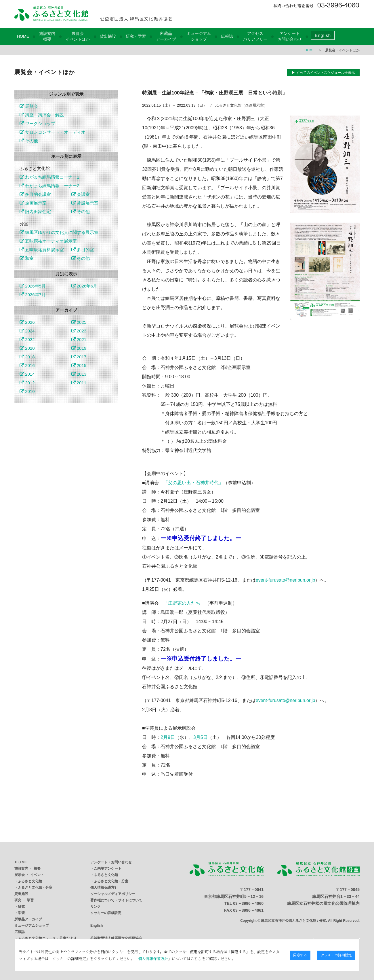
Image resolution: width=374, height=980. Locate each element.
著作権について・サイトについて (116, 900)
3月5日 (201, 737)
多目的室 (83, 250)
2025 (79, 322)
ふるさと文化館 (30, 881)
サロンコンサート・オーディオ (53, 132)
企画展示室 (33, 203)
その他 (29, 141)
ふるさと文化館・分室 (35, 888)
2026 (27, 322)
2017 (79, 357)
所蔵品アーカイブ (28, 919)
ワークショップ (37, 123)
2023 (79, 331)
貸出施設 (108, 36)
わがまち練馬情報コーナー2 (49, 186)
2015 (79, 365)
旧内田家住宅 (35, 212)
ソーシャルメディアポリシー (113, 894)
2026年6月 (84, 286)
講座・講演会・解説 (42, 115)
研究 (21, 907)
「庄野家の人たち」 (184, 603)
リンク (96, 907)
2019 (79, 348)
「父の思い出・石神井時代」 (193, 483)
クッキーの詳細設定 (106, 913)
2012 (27, 383)
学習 (21, 913)
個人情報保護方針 (104, 888)
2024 (27, 331)
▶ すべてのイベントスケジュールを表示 (323, 73)
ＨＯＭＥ (21, 862)
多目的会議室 (35, 194)
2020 (27, 348)
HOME (23, 36)
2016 (27, 365)
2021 (79, 339)
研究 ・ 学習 (24, 900)
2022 (27, 339)
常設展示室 (85, 203)
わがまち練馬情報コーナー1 (49, 177)
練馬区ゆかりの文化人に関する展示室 (59, 232)
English (323, 35)
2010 (27, 391)
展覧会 (29, 106)
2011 (79, 383)
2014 (27, 374)
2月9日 (168, 737)
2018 (27, 357)
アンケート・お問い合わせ (111, 862)
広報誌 (227, 36)
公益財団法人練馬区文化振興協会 (116, 938)
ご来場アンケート (108, 869)
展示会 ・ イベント (29, 875)
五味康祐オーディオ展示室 (48, 241)
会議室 (81, 194)
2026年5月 (33, 286)
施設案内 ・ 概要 (27, 869)
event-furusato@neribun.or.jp (286, 580)
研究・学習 (136, 36)
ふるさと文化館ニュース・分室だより (47, 938)
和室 (27, 258)
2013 (79, 374)
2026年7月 (33, 295)
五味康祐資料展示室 (42, 250)
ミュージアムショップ (32, 926)
